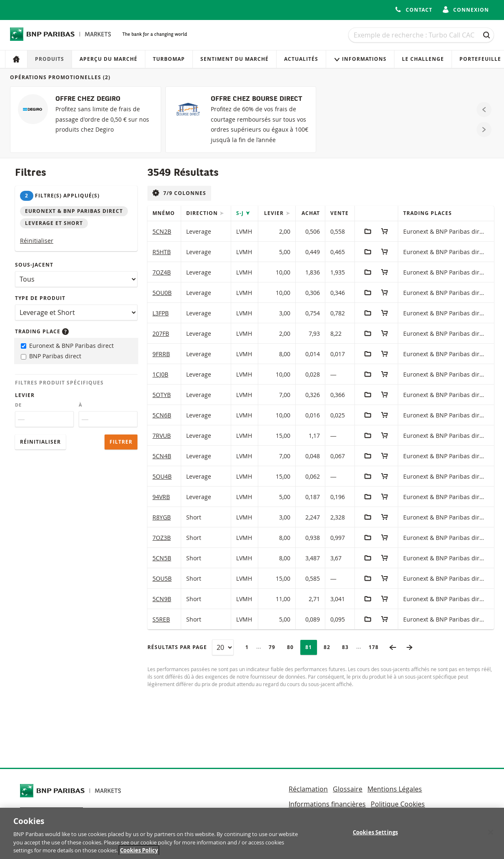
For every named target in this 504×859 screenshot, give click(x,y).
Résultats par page (177, 647)
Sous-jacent (34, 265)
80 (293, 647)
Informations (360, 59)
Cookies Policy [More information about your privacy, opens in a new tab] (139, 851)
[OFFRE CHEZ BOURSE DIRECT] (241, 120)
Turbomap (169, 59)
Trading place (42, 331)
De (18, 405)
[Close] (491, 832)
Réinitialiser (37, 241)
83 (348, 647)
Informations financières (327, 804)
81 (311, 647)
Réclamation (308, 789)
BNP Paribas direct (51, 356)
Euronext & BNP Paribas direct (67, 346)
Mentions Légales (395, 789)
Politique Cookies (398, 804)
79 (274, 647)
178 (376, 647)
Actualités (301, 59)
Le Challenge (423, 59)
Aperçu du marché (109, 59)
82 (329, 647)
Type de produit (40, 298)
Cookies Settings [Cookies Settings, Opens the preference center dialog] (375, 832)
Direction (203, 213)
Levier (25, 395)
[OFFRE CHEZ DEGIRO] (86, 120)
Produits (50, 59)
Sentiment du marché (235, 59)
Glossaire (348, 789)
